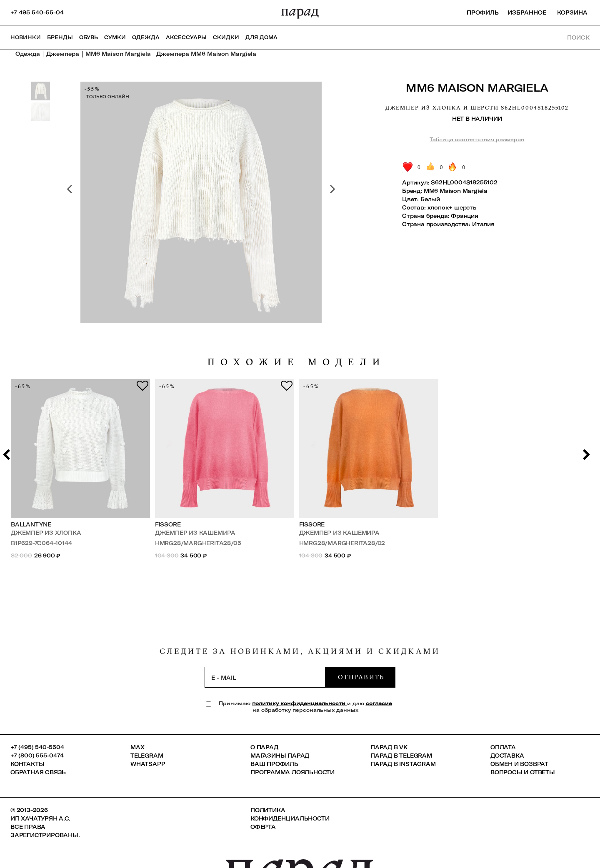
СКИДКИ (226, 37)
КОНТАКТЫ (27, 764)
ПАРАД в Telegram (401, 756)
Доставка (507, 756)
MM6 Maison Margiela (477, 88)
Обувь (89, 37)
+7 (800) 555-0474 (37, 756)
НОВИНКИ (26, 37)
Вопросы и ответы (523, 772)
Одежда (146, 37)
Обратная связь (38, 772)
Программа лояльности (292, 772)
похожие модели (297, 362)
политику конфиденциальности (300, 703)
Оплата (503, 747)
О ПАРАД (264, 747)
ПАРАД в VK (389, 747)
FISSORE (168, 524)
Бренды (60, 37)
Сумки (115, 37)
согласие (379, 703)
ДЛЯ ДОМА (261, 37)
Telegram (147, 756)
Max (137, 747)
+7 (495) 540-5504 (37, 747)
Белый (430, 199)
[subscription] (265, 677)
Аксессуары (186, 37)
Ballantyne (31, 524)
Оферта (263, 827)
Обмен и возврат (519, 764)
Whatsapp (148, 764)
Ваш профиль (274, 764)
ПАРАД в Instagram (403, 764)
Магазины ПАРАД (280, 756)
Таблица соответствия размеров (477, 139)
